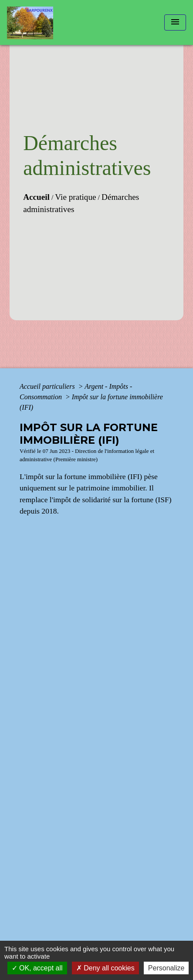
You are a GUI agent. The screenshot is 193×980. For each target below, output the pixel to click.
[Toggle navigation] (175, 22)
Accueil (36, 197)
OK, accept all (37, 968)
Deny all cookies (105, 968)
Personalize (166, 968)
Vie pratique (75, 197)
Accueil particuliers (48, 386)
